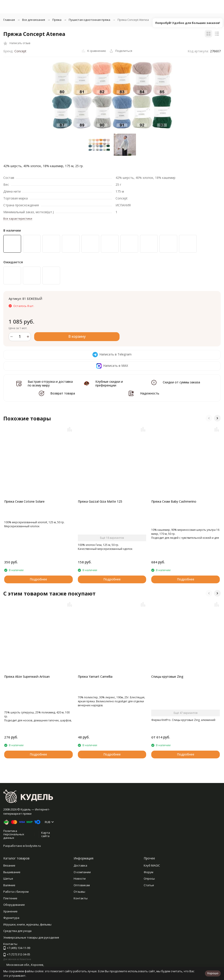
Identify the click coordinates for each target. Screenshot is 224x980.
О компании (82, 872)
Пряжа (57, 20)
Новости (80, 878)
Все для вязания (34, 20)
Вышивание (12, 872)
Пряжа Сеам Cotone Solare (24, 501)
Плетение (10, 898)
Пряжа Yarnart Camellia (95, 676)
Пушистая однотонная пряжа (89, 20)
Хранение (10, 911)
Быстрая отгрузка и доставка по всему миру (50, 383)
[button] (209, 418)
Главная (9, 20)
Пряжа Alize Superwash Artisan (27, 676)
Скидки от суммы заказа (181, 382)
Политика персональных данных (14, 834)
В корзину (77, 336)
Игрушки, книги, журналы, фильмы (27, 924)
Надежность (150, 393)
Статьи (149, 885)
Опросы (149, 878)
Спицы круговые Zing (167, 676)
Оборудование (14, 905)
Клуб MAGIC (152, 865)
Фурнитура (11, 918)
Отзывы (79, 892)
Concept (20, 51)
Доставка (80, 865)
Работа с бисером (16, 892)
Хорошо (213, 973)
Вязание (9, 865)
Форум (148, 872)
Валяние (9, 885)
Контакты (81, 898)
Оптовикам (82, 885)
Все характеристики (18, 219)
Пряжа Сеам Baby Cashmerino (174, 501)
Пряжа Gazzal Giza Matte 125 (100, 501)
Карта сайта (46, 834)
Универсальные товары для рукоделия (31, 937)
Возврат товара (63, 393)
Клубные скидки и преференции (109, 383)
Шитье (8, 878)
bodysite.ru (33, 846)
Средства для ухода (17, 931)
